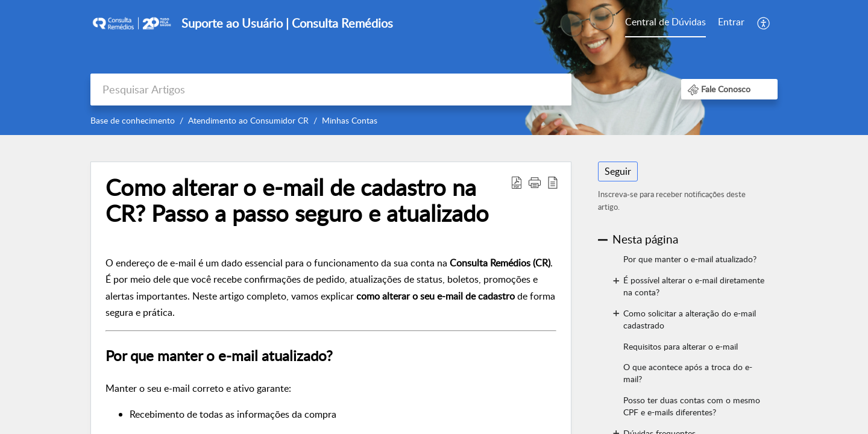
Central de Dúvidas (665, 22)
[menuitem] (665, 23)
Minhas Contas (350, 120)
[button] (764, 23)
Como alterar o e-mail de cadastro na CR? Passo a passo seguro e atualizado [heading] (297, 201)
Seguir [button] (618, 171)
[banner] (434, 68)
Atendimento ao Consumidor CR (248, 120)
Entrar (731, 22)
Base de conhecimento (133, 120)
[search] (331, 90)
